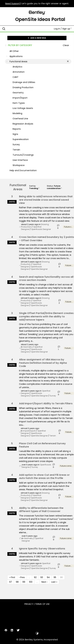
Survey (53, 396)
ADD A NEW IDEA (37, 38)
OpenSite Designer (39, 269)
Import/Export (29, 431)
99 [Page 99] (24, 582)
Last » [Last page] (54, 582)
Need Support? (13, 4)
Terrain (53, 436)
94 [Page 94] (48, 577)
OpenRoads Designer (41, 229)
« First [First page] (12, 577)
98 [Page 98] (17, 582)
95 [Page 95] (55, 577)
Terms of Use (42, 604)
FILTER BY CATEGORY (18, 45)
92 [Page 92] (35, 577)
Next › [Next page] (44, 582)
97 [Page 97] (11, 582)
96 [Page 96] (61, 577)
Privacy (29, 604)
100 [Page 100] (31, 582)
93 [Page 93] (42, 577)
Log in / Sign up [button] (63, 29)
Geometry (28, 347)
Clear (66, 45)
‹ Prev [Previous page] (22, 577)
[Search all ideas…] (22, 29)
